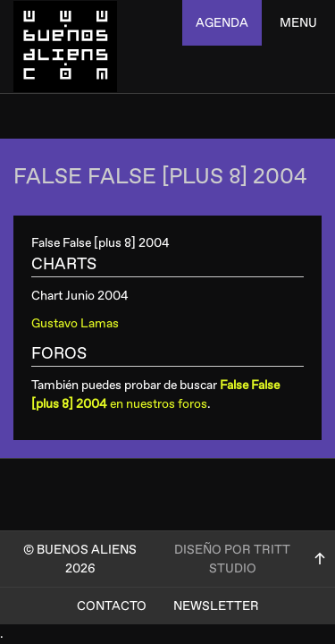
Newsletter (216, 606)
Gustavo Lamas (75, 323)
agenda (222, 23)
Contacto (112, 606)
